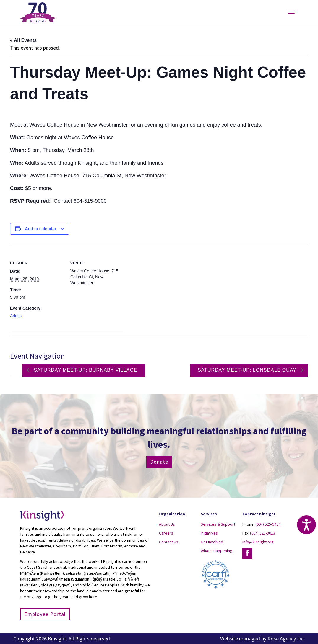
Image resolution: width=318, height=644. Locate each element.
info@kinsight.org (258, 542)
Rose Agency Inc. (286, 639)
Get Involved (212, 542)
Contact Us (169, 542)
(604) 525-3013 (263, 533)
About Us (167, 524)
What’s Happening (216, 551)
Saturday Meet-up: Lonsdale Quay (248, 370)
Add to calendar (41, 229)
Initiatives (209, 533)
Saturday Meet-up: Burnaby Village (85, 370)
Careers (166, 533)
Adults (16, 316)
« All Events (23, 40)
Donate (159, 462)
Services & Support (218, 524)
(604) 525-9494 (268, 524)
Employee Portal (45, 614)
